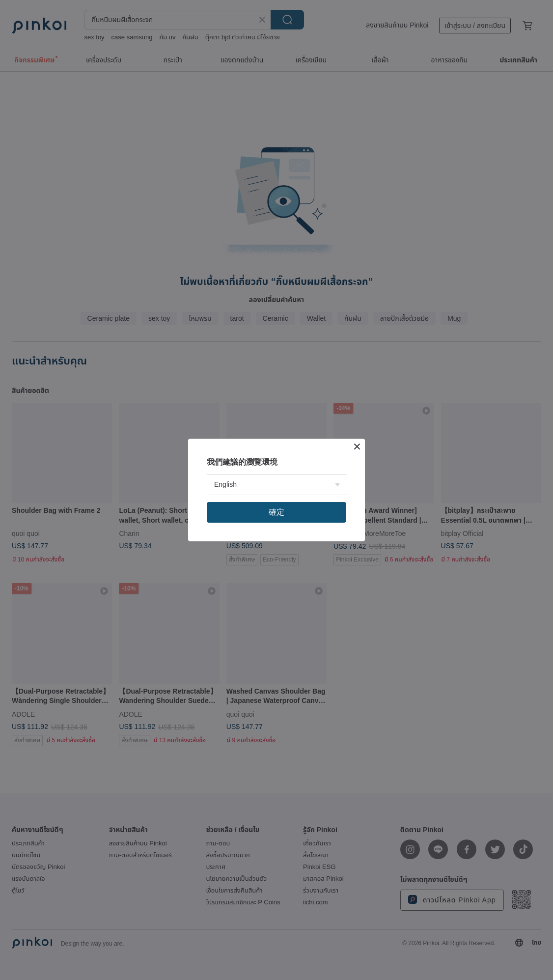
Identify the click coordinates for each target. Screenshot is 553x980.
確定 (276, 512)
